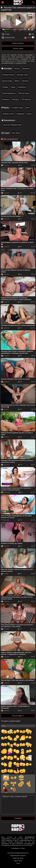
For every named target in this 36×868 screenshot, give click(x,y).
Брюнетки (26, 69)
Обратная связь (18, 858)
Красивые (6, 99)
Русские (17, 69)
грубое (29, 114)
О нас (18, 863)
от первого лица (17, 108)
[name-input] (18, 726)
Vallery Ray (5, 328)
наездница (20, 114)
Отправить (18, 818)
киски (27, 108)
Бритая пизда (7, 81)
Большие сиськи (8, 75)
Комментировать (18, 43)
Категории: (8, 69)
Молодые (16, 99)
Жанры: (6, 108)
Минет (17, 81)
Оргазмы (25, 81)
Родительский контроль (18, 855)
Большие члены (23, 75)
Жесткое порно (24, 93)
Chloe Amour (6, 492)
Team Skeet (16, 133)
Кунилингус (22, 87)
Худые (13, 87)
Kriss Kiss (5, 574)
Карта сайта (18, 861)
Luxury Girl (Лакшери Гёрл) (12, 125)
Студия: (7, 133)
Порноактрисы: (9, 120)
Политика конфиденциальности (18, 853)
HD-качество (26, 99)
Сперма (5, 87)
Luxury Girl (5, 165)
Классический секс (9, 93)
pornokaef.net (30, 837)
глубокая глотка (8, 114)
